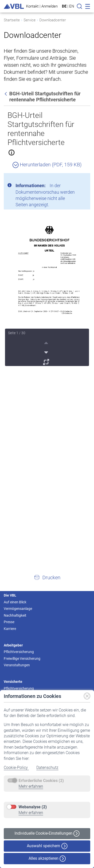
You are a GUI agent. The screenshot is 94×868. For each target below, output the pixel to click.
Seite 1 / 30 (17, 333)
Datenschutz (47, 768)
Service (30, 20)
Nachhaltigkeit (15, 615)
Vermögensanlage (18, 609)
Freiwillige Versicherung (22, 659)
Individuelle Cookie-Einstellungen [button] (47, 834)
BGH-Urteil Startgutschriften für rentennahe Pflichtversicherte (41, 129)
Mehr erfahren (31, 786)
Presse (9, 622)
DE (64, 6)
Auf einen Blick (15, 602)
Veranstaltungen (17, 665)
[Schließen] (73, 179)
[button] (47, 577)
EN (72, 6)
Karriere (10, 629)
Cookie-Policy (16, 768)
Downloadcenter (53, 20)
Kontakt (32, 6)
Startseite (12, 20)
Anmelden (50, 6)
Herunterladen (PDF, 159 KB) (47, 165)
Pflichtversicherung (19, 652)
